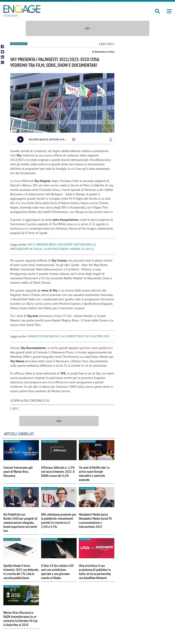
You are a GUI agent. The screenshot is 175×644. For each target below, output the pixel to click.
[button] (169, 11)
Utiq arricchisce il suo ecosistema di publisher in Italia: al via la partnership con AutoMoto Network (95, 572)
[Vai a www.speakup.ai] (111, 140)
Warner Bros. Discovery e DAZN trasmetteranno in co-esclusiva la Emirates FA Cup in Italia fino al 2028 (20, 619)
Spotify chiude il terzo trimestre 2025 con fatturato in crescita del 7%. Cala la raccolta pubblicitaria (21, 572)
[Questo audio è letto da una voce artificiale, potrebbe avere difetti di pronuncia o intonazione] (74, 139)
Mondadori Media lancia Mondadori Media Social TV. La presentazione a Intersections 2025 (95, 521)
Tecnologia (85, 539)
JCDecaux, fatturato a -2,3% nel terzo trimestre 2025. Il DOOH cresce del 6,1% (58, 472)
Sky (15, 409)
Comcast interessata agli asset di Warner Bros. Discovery (18, 472)
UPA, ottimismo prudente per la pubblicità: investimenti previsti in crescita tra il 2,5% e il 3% (59, 521)
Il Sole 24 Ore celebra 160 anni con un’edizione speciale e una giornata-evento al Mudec (57, 572)
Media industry (19, 44)
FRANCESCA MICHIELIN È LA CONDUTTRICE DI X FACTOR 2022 (69, 336)
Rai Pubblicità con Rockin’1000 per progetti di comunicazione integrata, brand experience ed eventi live (20, 523)
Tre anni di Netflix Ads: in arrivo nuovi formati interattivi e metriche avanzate (94, 474)
